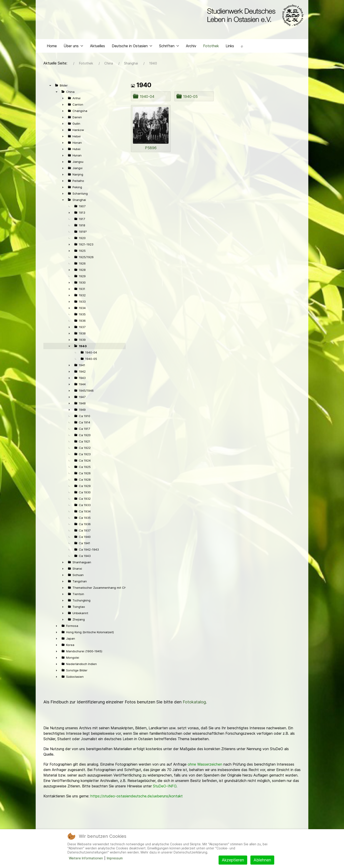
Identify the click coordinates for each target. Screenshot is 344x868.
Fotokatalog (194, 703)
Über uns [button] (73, 47)
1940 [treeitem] (83, 347)
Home (52, 47)
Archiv (191, 47)
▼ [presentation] (50, 87)
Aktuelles (97, 47)
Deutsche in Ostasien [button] (132, 47)
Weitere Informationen (86, 858)
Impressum (115, 858)
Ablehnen (262, 860)
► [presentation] (63, 99)
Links (230, 47)
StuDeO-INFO (165, 787)
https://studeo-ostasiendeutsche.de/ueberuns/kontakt (137, 797)
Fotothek (211, 47)
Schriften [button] (169, 47)
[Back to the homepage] (254, 15)
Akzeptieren (233, 860)
